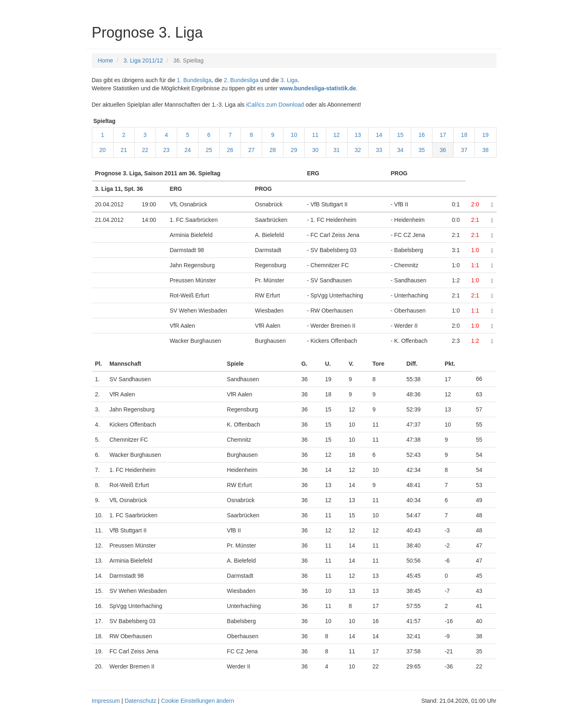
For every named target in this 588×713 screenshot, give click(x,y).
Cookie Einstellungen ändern (197, 701)
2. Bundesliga (241, 80)
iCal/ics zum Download (275, 105)
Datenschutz (140, 701)
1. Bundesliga (194, 80)
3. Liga (289, 80)
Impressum (106, 701)
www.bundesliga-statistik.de (318, 88)
